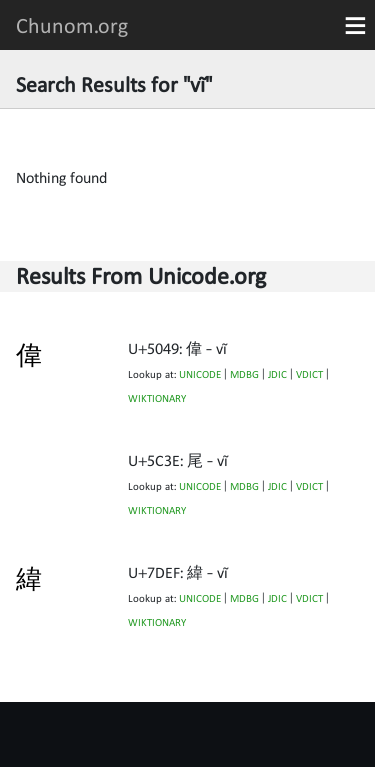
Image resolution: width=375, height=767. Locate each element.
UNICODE (200, 374)
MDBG (244, 374)
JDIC (277, 374)
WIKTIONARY (157, 398)
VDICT (309, 374)
